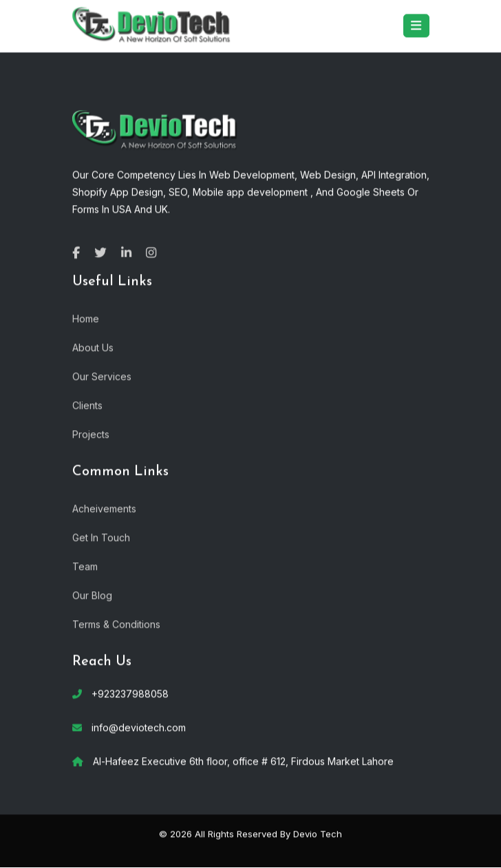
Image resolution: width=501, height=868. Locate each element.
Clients (87, 404)
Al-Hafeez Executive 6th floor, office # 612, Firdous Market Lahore (243, 761)
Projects (91, 433)
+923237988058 (130, 694)
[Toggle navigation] (416, 25)
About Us (93, 347)
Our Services (102, 375)
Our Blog (92, 594)
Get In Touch (101, 537)
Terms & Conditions (116, 623)
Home (86, 318)
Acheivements (104, 508)
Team (85, 565)
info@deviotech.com (139, 727)
